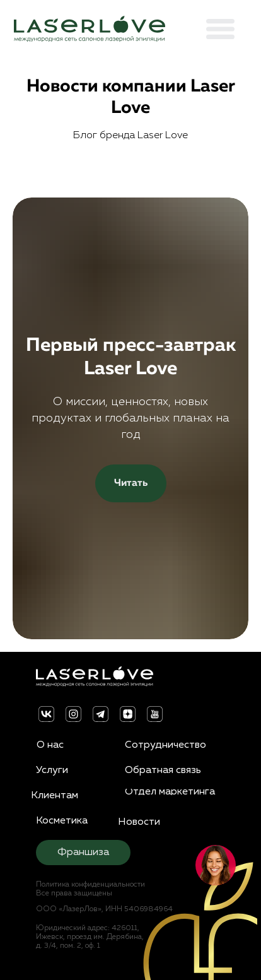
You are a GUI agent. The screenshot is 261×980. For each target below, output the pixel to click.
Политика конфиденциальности (86, 885)
